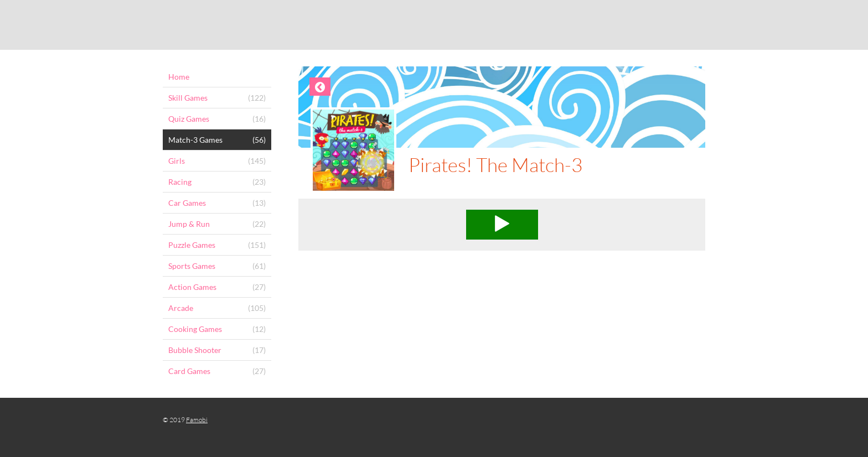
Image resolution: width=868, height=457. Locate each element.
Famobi (197, 420)
